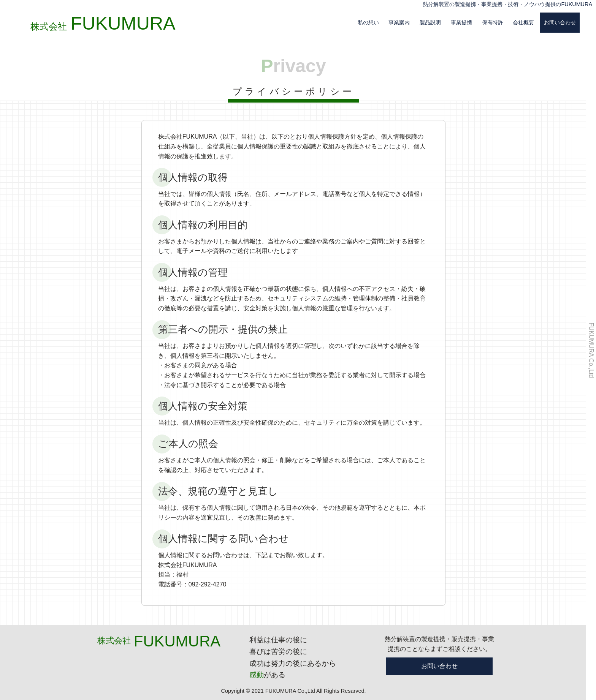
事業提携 (461, 22)
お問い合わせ (560, 22)
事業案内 (399, 22)
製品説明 (430, 22)
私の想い (368, 22)
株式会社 (105, 26)
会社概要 (523, 22)
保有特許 (493, 22)
